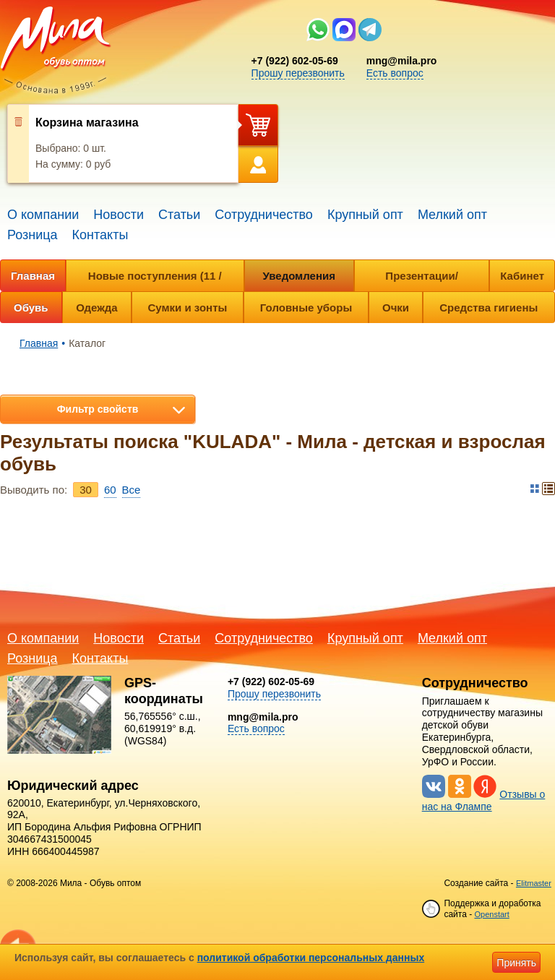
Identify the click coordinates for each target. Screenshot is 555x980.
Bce (132, 490)
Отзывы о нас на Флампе (484, 800)
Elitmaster (534, 883)
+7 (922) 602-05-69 (295, 61)
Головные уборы (306, 308)
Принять (516, 963)
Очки (396, 308)
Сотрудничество (264, 215)
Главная (33, 276)
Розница (33, 235)
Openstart (491, 914)
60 (110, 490)
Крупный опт (365, 215)
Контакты (100, 235)
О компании (43, 215)
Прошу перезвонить (298, 73)
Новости (119, 215)
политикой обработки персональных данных (311, 958)
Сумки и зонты (188, 308)
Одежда (96, 308)
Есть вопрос (395, 73)
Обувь (31, 308)
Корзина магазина (87, 122)
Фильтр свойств (98, 409)
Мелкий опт (452, 215)
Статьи (179, 215)
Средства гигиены (489, 308)
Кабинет (522, 276)
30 (86, 490)
